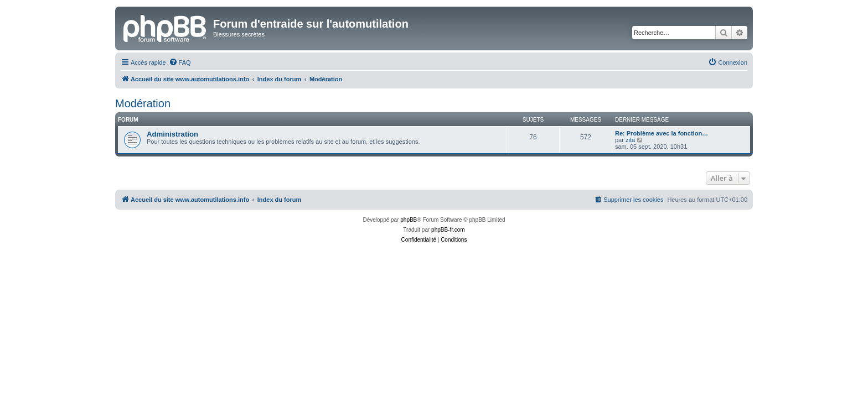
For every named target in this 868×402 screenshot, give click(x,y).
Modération (143, 103)
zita (630, 140)
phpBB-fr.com (448, 230)
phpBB (409, 220)
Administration (172, 134)
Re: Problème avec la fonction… (662, 133)
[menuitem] (180, 62)
